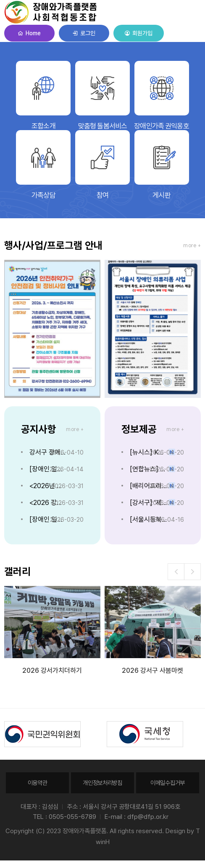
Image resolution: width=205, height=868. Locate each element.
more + (192, 246)
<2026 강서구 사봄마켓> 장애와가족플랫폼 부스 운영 (49, 503)
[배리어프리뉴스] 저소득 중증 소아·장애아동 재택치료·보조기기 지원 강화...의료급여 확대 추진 (149, 486)
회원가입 (138, 33)
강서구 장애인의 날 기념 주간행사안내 (49, 452)
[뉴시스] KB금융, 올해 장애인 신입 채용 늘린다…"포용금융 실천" (149, 452)
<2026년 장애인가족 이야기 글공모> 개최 (49, 486)
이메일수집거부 (168, 783)
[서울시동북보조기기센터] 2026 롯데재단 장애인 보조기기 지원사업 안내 (149, 519)
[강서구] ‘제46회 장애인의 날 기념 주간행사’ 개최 (149, 503)
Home (29, 33)
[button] (192, 572)
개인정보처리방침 (102, 783)
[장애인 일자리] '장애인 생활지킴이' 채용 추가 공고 (49, 469)
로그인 (84, 33)
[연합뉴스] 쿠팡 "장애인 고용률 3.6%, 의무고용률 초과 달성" (149, 469)
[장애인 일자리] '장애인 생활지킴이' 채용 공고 (49, 519)
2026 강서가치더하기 (52, 671)
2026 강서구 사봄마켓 (152, 671)
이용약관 (38, 783)
